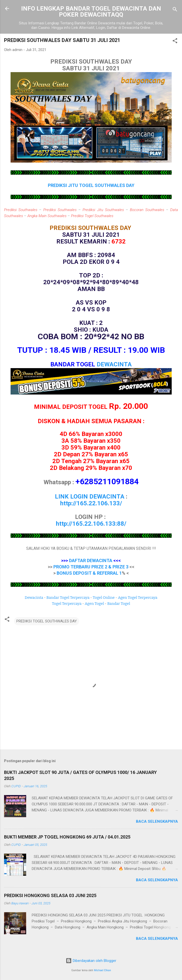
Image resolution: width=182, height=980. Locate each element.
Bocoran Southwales (147, 210)
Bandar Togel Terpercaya (68, 598)
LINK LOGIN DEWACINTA (90, 497)
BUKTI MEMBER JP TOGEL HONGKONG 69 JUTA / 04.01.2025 (67, 837)
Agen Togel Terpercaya (138, 598)
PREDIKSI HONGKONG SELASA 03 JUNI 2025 (50, 895)
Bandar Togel (119, 604)
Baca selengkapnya (157, 821)
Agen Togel (94, 604)
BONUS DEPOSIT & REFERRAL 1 (89, 573)
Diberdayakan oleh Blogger (91, 961)
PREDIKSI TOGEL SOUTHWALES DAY (47, 621)
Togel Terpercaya (67, 604)
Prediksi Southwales (21, 210)
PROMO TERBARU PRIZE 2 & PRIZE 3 (91, 567)
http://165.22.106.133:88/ (91, 524)
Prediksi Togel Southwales (92, 216)
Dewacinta (34, 598)
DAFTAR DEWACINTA (91, 560)
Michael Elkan (102, 970)
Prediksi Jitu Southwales (103, 210)
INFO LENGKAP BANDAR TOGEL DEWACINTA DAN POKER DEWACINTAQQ (91, 12)
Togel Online (104, 598)
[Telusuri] (175, 10)
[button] (175, 42)
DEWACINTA (114, 364)
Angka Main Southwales (47, 216)
